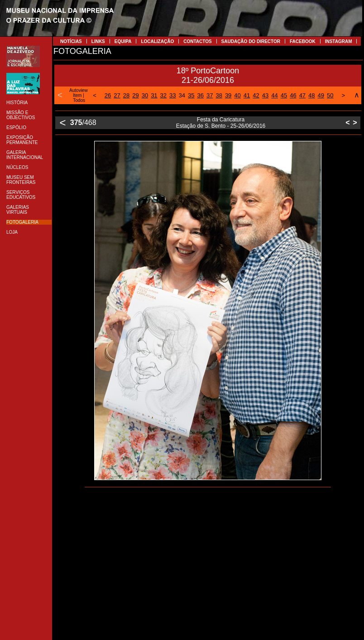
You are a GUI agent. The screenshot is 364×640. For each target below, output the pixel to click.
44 (274, 95)
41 (247, 95)
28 (126, 95)
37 (210, 95)
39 (228, 95)
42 (256, 95)
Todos (79, 100)
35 (191, 95)
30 (145, 95)
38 (219, 95)
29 (135, 95)
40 (237, 95)
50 (330, 95)
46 (293, 95)
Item (77, 95)
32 (163, 95)
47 (302, 95)
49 (321, 95)
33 (172, 95)
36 (200, 95)
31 (154, 95)
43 (265, 95)
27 (117, 95)
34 (182, 95)
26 (108, 95)
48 (311, 95)
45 (284, 95)
